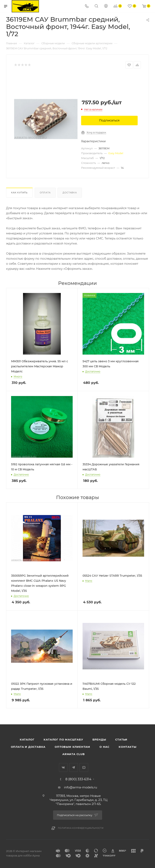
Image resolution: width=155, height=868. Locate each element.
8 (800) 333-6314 (78, 779)
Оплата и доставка (28, 747)
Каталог (27, 739)
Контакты (127, 747)
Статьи (121, 739)
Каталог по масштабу (63, 739)
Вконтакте (63, 767)
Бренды (99, 739)
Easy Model (116, 153)
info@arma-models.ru (81, 787)
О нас (104, 747)
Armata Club (74, 754)
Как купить (19, 193)
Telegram (74, 767)
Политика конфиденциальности (81, 828)
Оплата (45, 193)
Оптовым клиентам (72, 747)
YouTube (84, 767)
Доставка (70, 193)
